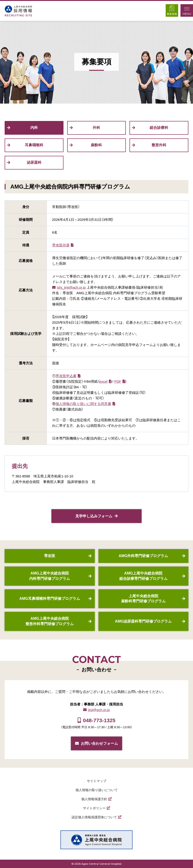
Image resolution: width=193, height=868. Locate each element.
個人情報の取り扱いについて (97, 790)
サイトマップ (97, 781)
